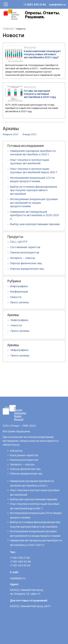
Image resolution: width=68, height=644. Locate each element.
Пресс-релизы (19, 302)
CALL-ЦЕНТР (19, 242)
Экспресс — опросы (22, 258)
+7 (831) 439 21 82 (35, 4)
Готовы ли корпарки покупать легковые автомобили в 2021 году (40, 94)
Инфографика (19, 286)
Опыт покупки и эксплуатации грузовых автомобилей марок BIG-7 (34, 170)
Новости (16, 297)
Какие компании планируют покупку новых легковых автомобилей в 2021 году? (42, 54)
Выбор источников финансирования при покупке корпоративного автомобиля (34, 190)
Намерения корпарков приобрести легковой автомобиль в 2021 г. (33, 153)
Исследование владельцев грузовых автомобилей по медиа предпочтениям (34, 203)
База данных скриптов (24, 455)
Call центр (16, 451)
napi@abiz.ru (57, 4)
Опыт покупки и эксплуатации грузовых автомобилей (30, 162)
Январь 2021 (29, 134)
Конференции (19, 291)
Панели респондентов (25, 252)
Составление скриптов (25, 247)
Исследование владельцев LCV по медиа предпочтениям (32, 179)
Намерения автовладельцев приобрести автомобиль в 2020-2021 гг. (35, 215)
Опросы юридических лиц (27, 269)
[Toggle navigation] (6, 4)
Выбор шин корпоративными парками (35, 224)
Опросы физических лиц (26, 263)
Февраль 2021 (11, 134)
